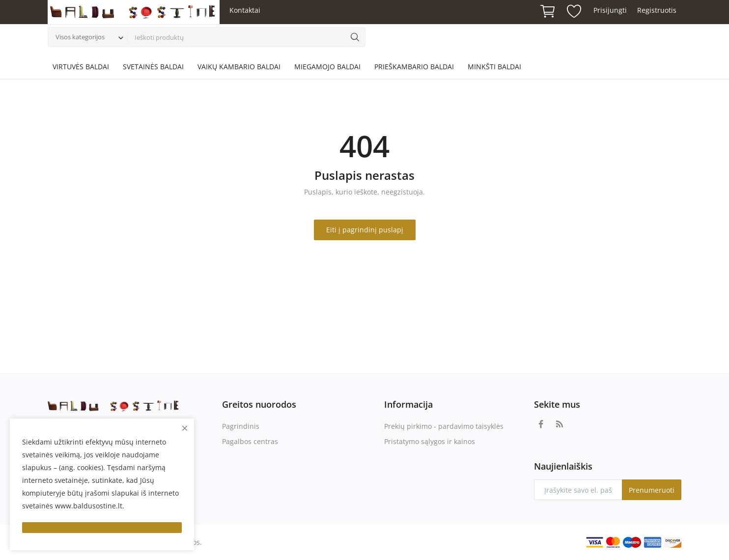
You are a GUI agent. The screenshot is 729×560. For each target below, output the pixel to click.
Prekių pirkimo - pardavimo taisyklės (444, 426)
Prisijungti (610, 10)
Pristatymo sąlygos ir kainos (430, 441)
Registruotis (657, 10)
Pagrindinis (241, 426)
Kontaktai (245, 10)
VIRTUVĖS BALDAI (81, 67)
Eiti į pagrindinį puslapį (365, 230)
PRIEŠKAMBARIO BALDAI (414, 67)
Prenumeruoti (652, 490)
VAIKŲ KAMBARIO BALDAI (239, 67)
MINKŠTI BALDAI (494, 67)
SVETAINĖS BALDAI (153, 67)
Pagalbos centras (250, 441)
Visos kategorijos (80, 37)
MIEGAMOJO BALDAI (327, 67)
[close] (185, 428)
